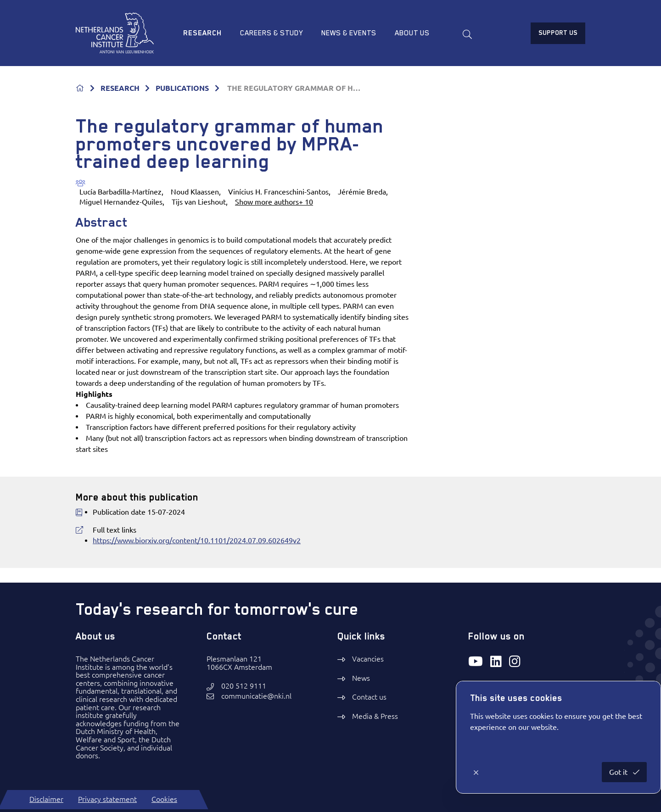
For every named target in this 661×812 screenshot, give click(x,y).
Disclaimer (46, 799)
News (361, 678)
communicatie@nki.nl (256, 696)
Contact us (369, 697)
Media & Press (375, 716)
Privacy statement (107, 799)
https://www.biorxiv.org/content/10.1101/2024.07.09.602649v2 (197, 540)
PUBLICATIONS (182, 88)
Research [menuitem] (202, 33)
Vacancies (368, 659)
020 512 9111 (244, 686)
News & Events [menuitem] (349, 33)
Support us (558, 33)
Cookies (164, 799)
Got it (619, 772)
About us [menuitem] (412, 33)
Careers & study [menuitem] (272, 33)
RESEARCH (120, 88)
